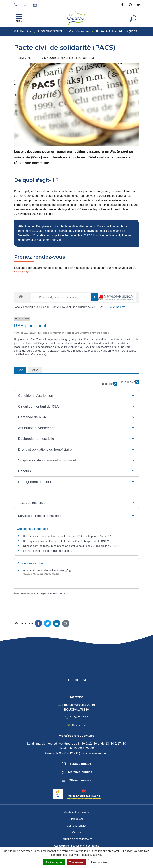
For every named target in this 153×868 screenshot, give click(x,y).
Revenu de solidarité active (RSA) (83, 307)
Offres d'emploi (80, 780)
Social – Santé (50, 307)
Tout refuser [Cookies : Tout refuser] (77, 862)
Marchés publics (80, 772)
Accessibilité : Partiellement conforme (76, 846)
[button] (76, 396)
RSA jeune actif (116, 307)
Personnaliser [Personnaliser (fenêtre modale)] (99, 862)
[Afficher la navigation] (19, 18)
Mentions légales (77, 826)
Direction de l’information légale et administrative (41, 594)
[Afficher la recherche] (133, 18)
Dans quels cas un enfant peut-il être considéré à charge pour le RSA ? (66, 541)
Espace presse (80, 764)
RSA (39, 343)
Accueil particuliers (27, 307)
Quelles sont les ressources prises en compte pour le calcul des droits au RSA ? (71, 546)
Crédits (76, 832)
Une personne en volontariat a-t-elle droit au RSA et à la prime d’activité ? (67, 536)
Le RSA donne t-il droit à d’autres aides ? (48, 551)
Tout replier (108, 384)
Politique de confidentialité (76, 839)
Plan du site (76, 819)
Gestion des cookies (76, 812)
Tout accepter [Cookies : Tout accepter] (54, 862)
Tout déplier (130, 382)
